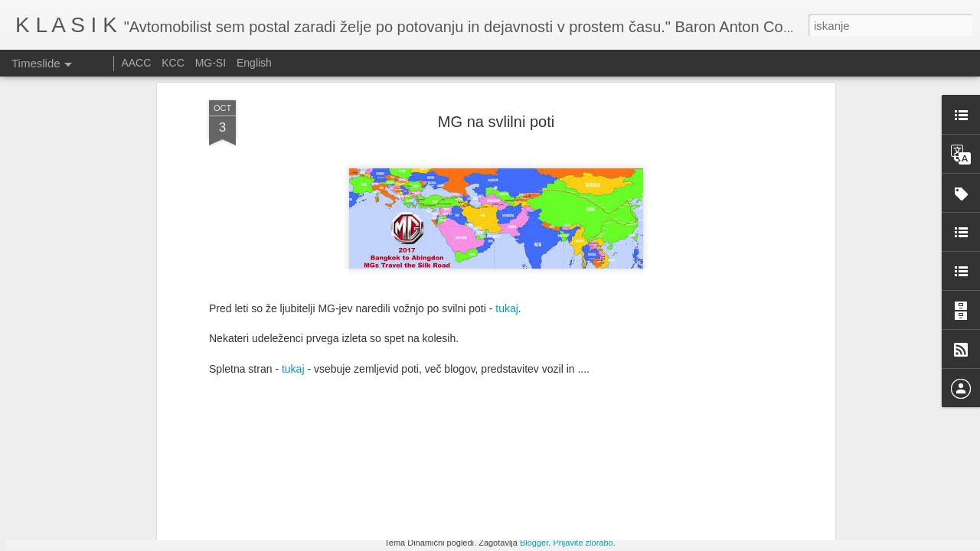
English (254, 63)
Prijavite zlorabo (583, 543)
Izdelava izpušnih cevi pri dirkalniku (724, 501)
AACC (136, 63)
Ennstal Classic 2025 (690, 528)
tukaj (507, 77)
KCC (173, 63)
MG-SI (211, 63)
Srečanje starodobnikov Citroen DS (518, 504)
